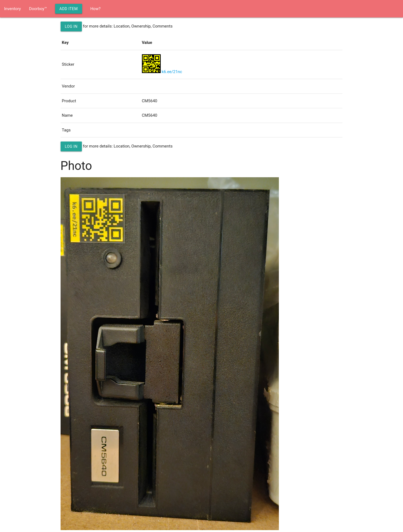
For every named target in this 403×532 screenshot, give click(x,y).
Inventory (12, 9)
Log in (71, 26)
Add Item (69, 9)
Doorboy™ (38, 9)
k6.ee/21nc (172, 72)
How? (95, 9)
